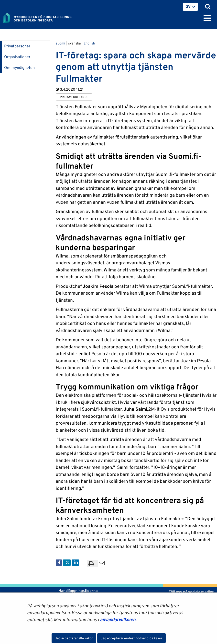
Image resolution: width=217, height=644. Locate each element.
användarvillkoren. (118, 620)
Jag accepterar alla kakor (74, 638)
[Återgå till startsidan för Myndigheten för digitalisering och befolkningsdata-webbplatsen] (41, 17)
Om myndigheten (19, 68)
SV (188, 6)
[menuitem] (190, 7)
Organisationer (17, 57)
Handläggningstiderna (78, 591)
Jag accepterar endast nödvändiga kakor (131, 638)
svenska (75, 43)
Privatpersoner (17, 46)
